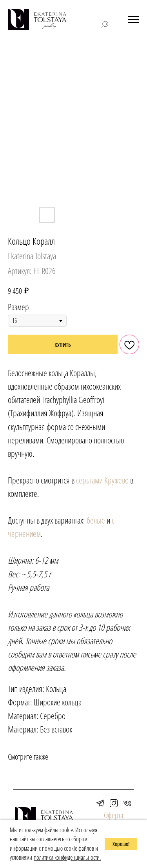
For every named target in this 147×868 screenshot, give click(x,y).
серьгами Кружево (102, 480)
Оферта (114, 815)
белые (96, 520)
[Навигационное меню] (134, 20)
